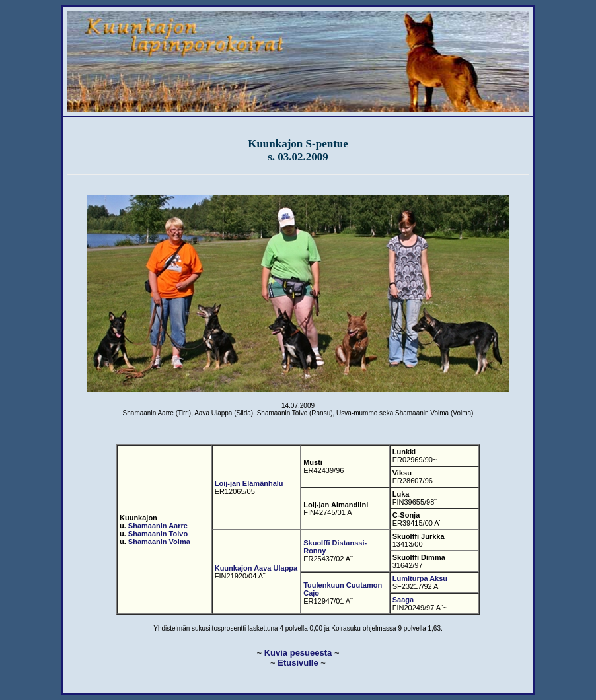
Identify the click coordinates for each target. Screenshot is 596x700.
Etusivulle (298, 663)
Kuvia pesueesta (298, 653)
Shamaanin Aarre (158, 526)
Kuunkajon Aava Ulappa (256, 568)
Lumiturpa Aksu (420, 578)
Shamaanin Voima (159, 542)
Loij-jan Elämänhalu (249, 483)
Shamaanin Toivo (158, 534)
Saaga (403, 600)
